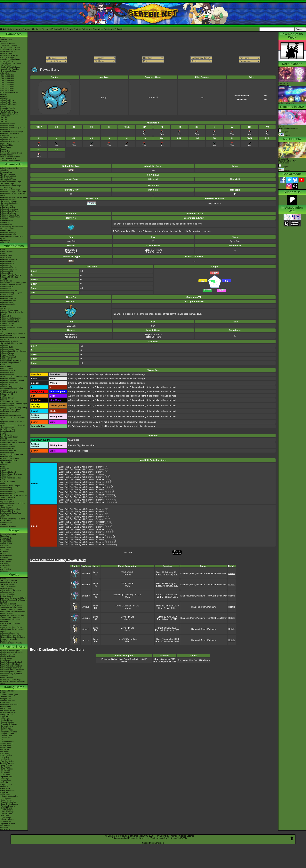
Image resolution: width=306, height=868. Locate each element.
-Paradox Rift (5, 738)
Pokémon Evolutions (8, 213)
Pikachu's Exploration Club (11, 668)
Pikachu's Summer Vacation (11, 650)
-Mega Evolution (7, 714)
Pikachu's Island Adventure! (11, 666)
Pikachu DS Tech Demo (9, 458)
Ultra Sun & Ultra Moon (9, 310)
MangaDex (4, 536)
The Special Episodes (9, 201)
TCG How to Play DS (8, 392)
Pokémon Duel (6, 359)
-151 (2, 740)
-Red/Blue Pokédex (8, 44)
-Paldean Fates (6, 736)
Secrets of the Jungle (8, 639)
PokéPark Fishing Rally (9, 460)
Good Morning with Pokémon (12, 227)
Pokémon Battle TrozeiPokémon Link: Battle (13, 338)
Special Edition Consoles (10, 509)
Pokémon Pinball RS (8, 451)
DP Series (4, 557)
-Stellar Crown (6, 728)
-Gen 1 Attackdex (7, 75)
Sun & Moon (5, 308)
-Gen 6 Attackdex (7, 85)
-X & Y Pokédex (6, 53)
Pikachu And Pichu (8, 654)
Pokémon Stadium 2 (8, 472)
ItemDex (4, 94)
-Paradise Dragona (8, 806)
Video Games (14, 246)
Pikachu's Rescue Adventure (11, 652)
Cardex (3, 106)
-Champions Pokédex (9, 71)
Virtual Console (6, 507)
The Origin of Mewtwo (9, 580)
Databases (14, 34)
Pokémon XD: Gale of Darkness (13, 443)
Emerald (4, 439)
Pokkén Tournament (8, 357)
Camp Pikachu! (6, 658)
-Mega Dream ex (7, 785)
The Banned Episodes (9, 203)
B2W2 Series (5, 565)
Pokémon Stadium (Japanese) (12, 492)
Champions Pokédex (102, 29)
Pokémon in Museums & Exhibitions (10, 134)
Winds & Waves (6, 252)
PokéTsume (5, 242)
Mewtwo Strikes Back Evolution (12, 637)
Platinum (4, 400)
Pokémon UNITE (7, 271)
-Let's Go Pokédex (7, 57)
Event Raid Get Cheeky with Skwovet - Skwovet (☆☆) (85, 474)
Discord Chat (5, 151)
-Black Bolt (4, 716)
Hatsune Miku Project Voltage (12, 131)
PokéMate (4, 464)
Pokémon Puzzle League (10, 486)
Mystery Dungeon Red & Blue (12, 454)
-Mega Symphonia (7, 790)
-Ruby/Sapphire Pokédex (10, 48)
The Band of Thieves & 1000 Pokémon (11, 344)
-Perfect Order (6, 708)
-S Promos (4, 827)
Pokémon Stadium (7, 493)
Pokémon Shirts (6, 145)
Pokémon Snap (6, 488)
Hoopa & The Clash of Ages (11, 627)
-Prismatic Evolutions (8, 724)
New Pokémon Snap (8, 300)
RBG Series (5, 546)
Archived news (6, 40)
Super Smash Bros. (8, 497)
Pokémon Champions (9, 259)
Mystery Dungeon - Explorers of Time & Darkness (13, 426)
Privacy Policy (162, 836)
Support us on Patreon (153, 843)
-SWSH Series (6, 747)
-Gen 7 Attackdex (7, 87)
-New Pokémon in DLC (9, 159)
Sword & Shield (6, 281)
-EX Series (4, 757)
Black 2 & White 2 (7, 369)
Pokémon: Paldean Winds (10, 217)
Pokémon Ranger (7, 453)
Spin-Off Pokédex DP (8, 102)
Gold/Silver (4, 468)
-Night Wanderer (7, 810)
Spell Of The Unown (8, 586)
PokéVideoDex (6, 225)
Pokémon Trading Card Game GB (13, 495)
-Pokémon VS (6, 822)
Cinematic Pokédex (8, 108)
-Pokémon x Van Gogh (9, 137)
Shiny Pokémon (6, 205)
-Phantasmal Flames (8, 712)
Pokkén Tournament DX (9, 322)
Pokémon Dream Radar (9, 371)
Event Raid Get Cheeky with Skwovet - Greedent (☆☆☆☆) (87, 495)
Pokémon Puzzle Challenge (11, 474)
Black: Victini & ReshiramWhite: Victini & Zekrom (12, 613)
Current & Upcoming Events (11, 153)
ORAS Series (5, 569)
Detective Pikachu (7, 324)
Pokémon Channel (7, 447)
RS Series (4, 552)
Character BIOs (6, 538)
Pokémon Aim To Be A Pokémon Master (13, 194)
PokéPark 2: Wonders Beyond (12, 380)
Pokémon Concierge (8, 233)
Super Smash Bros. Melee (10, 478)
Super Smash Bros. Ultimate (11, 328)
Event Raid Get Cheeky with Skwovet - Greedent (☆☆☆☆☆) (88, 502)
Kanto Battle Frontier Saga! (11, 182)
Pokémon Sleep (6, 273)
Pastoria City (74, 445)
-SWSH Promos (6, 769)
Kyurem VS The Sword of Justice (13, 616)
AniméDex (4, 170)
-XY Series (4, 751)
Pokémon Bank (6, 335)
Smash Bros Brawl (7, 431)
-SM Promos (5, 771)
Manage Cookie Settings (183, 836)
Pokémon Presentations (10, 141)
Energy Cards (6, 699)
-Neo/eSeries (5, 759)
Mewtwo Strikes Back (9, 582)
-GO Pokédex (6, 65)
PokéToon (4, 219)
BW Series (4, 563)
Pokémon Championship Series (12, 128)
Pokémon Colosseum (9, 441)
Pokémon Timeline (7, 124)
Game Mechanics (7, 110)
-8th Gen (4, 120)
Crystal (3, 470)
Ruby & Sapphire (7, 435)
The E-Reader (6, 462)
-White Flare (5, 718)
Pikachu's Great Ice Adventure (12, 670)
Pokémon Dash (6, 445)
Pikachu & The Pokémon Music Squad (12, 683)
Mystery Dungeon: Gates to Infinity (14, 376)
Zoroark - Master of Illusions (11, 610)
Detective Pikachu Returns (11, 275)
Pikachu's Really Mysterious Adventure (11, 675)
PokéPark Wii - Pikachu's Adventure (10, 413)
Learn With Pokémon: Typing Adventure (11, 389)
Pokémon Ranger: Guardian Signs (14, 404)
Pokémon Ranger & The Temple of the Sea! (14, 601)
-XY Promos (5, 773)
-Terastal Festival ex (8, 802)
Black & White (6, 367)
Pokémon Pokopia (7, 261)
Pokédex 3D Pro (7, 386)
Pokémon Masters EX (9, 269)
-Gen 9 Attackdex (7, 91)
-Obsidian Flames (7, 742)
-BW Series (5, 753)
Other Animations (7, 229)
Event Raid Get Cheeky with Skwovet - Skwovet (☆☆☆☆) (86, 490)
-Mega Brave (5, 788)
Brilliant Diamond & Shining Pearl (13, 283)
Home (17, 29)
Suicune (86, 573)
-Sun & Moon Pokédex (9, 55)
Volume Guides (6, 544)
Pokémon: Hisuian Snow (10, 215)
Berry (104, 98)
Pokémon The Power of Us (11, 635)
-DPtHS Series (6, 755)
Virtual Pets (5, 515)
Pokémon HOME (7, 287)
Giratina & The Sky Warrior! (11, 606)
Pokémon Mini (6, 476)
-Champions (5, 116)
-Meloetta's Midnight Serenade (12, 618)
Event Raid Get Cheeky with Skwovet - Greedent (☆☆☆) (86, 487)
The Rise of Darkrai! (8, 604)
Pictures (284, 136)
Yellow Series (5, 548)
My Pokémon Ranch (8, 429)
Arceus (86, 607)
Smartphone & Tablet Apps (11, 513)
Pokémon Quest (7, 326)
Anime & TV (14, 164)
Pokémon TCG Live (8, 304)
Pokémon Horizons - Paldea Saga (13, 197)
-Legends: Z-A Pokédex (9, 69)
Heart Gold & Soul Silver (10, 402)
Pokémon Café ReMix (9, 267)
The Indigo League (8, 174)
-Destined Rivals (7, 720)
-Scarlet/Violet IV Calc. (9, 112)
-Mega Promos (6, 765)
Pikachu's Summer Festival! (11, 662)
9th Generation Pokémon (10, 157)
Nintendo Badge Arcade (9, 363)
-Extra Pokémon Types (9, 695)
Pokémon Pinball (7, 490)
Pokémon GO (6, 265)
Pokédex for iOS (7, 394)
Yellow (3, 484)
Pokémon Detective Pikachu (11, 643)
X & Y (2, 332)
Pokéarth (119, 29)
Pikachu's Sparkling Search (11, 672)
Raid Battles (5, 703)
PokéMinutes (5, 223)
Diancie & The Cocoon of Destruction (10, 624)
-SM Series (5, 749)
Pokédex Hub (58, 29)
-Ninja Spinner (6, 781)
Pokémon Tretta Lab (8, 373)
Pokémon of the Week (9, 114)
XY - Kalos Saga (7, 188)
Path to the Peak (7, 221)
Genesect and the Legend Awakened (10, 620)
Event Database (6, 155)
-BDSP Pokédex (7, 61)
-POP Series (5, 775)
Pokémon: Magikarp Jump (10, 318)
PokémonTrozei (6, 456)
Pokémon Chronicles (8, 199)
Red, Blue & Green (8, 482)
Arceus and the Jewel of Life (11, 608)
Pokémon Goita (6, 523)
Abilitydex (4, 98)
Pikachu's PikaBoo (7, 656)
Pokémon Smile (6, 296)
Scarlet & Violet (6, 256)
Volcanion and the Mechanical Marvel (12, 630)
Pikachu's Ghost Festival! (10, 664)
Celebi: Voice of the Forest (11, 590)
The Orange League (8, 176)
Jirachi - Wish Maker (8, 594)
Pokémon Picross (7, 353)
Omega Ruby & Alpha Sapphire (12, 334)
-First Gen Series (7, 761)
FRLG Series (5, 554)
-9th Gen (4, 118)
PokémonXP (5, 130)
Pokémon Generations (9, 209)
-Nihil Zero (4, 783)
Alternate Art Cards (8, 701)
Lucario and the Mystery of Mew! (13, 598)
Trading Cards (14, 687)
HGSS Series (5, 561)
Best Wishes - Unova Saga (11, 186)
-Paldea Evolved (7, 744)
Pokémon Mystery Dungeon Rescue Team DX (11, 294)
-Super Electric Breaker (9, 804)
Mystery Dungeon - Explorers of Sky (13, 418)
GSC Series (5, 550)
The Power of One (7, 584)
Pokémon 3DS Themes (9, 511)
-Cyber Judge (5, 818)
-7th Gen (4, 122)
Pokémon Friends (7, 263)
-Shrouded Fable (7, 730)
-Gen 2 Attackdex (7, 77)
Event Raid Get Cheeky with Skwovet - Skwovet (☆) (84, 467)
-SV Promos (5, 767)
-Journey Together (7, 722)
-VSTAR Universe (7, 820)
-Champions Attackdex (9, 92)
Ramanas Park (89, 445)
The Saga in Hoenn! (8, 180)
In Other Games (6, 505)
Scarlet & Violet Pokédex (78, 29)
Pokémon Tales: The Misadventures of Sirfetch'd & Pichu (12, 236)
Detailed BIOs (6, 540)
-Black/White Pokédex (9, 51)
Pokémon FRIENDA (8, 527)
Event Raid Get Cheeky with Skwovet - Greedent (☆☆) (85, 479)
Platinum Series (6, 559)
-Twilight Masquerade (9, 732)
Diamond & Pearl (7, 398)
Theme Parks (5, 147)
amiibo (3, 517)
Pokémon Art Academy (9, 341)
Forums (26, 29)
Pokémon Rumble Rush (9, 320)
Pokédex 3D (5, 384)
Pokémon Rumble (7, 406)
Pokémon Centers (7, 126)
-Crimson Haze (6, 814)
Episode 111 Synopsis (289, 129)
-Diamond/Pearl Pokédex (10, 50)
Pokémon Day (6, 139)
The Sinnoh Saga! (7, 184)
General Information (8, 534)
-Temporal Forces (7, 734)
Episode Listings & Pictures (11, 168)
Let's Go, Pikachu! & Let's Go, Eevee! (12, 313)
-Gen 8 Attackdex (7, 89)
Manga (14, 530)
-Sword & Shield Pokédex (10, 59)
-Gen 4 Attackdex (7, 81)
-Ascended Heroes (8, 710)
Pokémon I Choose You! (10, 633)
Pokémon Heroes (7, 592)
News (2, 38)
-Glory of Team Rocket (9, 796)
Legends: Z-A (5, 257)
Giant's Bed (74, 440)
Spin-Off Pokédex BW (9, 104)
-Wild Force (5, 816)
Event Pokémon (177, 552)
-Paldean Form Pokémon (10, 161)
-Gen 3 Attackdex (7, 79)
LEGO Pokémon (7, 143)
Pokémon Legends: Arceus (11, 285)
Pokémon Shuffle (7, 347)
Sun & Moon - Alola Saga (10, 190)
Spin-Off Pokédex (7, 100)
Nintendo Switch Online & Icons (12, 519)
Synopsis (284, 167)
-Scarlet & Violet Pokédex (10, 67)
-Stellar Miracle (6, 808)
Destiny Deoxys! (7, 596)
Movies (14, 575)
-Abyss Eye (5, 779)
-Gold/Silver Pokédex (8, 46)
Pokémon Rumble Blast (9, 382)
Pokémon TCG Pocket (9, 277)
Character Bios (6, 172)
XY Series (4, 567)
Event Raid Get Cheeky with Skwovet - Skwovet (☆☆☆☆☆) (87, 497)
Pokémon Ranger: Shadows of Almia (12, 422)
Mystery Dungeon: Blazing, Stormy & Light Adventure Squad (14, 409)
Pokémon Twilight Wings (10, 211)
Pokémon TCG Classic (9, 705)
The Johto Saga (6, 178)
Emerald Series (6, 556)
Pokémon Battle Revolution (11, 415)
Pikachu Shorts (14, 647)
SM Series (4, 571)
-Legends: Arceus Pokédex (11, 63)
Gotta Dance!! (6, 660)
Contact (36, 29)
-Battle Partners (6, 800)
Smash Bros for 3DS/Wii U (11, 361)
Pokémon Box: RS (7, 449)
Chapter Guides (6, 542)
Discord (46, 29)
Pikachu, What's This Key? (11, 680)
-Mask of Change (7, 812)
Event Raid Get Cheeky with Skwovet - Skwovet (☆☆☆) (85, 482)
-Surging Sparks (7, 726)
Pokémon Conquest (8, 378)
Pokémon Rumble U (8, 375)
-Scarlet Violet (6, 746)
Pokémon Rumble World (10, 349)
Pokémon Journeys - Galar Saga (13, 192)
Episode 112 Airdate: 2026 (287, 161)
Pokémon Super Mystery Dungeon (14, 351)
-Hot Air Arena (6, 798)
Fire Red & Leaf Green (9, 437)
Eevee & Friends (7, 678)
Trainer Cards (6, 697)
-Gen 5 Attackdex (7, 83)
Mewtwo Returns (7, 588)
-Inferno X (4, 786)
